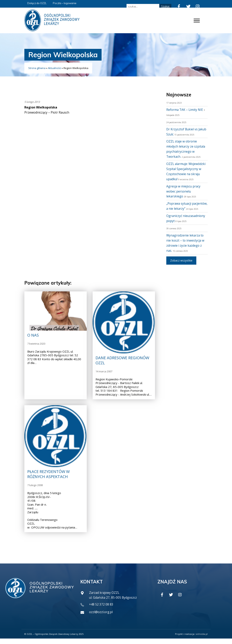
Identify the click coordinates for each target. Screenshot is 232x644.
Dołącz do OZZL (37, 3)
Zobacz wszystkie (181, 265)
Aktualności (54, 68)
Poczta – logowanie (65, 3)
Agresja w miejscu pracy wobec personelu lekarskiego (184, 191)
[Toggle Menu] (197, 20)
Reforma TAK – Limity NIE (185, 110)
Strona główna (37, 68)
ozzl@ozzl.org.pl (101, 618)
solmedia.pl (202, 639)
